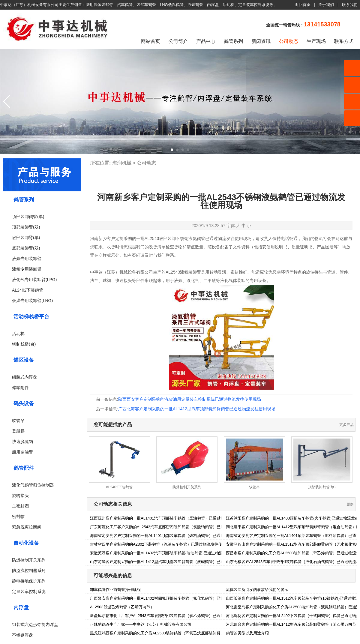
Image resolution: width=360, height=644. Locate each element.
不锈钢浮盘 (22, 635)
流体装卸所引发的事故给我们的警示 (257, 590)
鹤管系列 (233, 41)
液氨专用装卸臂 (27, 259)
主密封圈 (20, 506)
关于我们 (326, 5)
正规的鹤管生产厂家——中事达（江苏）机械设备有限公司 (141, 624)
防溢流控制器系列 (29, 571)
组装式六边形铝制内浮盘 (35, 625)
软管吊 (18, 421)
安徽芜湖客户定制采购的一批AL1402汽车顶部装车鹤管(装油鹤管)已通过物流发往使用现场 (168, 553)
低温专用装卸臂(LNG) (32, 301)
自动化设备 (26, 543)
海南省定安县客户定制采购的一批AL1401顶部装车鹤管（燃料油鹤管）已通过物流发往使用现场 (173, 536)
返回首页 (303, 5)
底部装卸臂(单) (26, 238)
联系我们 (350, 5)
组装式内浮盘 (25, 377)
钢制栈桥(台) (24, 344)
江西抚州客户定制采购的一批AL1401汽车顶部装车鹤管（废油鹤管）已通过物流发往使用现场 (171, 518)
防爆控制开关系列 (29, 560)
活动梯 (18, 334)
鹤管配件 (24, 468)
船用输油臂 (22, 452)
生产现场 (316, 41)
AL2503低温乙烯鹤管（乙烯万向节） (122, 607)
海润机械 (122, 163)
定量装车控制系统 (29, 592)
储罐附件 (20, 388)
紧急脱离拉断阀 (27, 527)
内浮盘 (21, 608)
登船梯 (18, 431)
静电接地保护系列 (29, 581)
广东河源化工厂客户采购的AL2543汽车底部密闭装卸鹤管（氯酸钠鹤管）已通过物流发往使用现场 (175, 527)
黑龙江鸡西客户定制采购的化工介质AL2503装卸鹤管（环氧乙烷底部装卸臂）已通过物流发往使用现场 (179, 633)
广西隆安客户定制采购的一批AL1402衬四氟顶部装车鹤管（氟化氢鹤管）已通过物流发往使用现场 (175, 598)
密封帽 (18, 517)
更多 (350, 504)
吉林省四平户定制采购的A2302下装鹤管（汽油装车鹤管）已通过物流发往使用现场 (162, 544)
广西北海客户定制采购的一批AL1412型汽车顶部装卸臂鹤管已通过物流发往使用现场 (197, 409)
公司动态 (289, 41)
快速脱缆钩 (22, 442)
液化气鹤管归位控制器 (33, 485)
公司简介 (178, 41)
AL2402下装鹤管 (28, 290)
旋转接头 (20, 496)
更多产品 (346, 425)
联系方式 (344, 41)
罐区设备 (24, 360)
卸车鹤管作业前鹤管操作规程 (115, 590)
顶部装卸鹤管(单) (28, 217)
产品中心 (206, 41)
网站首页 (151, 41)
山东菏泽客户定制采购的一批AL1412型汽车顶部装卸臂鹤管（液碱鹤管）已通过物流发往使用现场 (175, 562)
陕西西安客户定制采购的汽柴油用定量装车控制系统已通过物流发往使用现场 (190, 399)
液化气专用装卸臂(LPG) (34, 280)
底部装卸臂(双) (26, 248)
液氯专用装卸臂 (27, 269)
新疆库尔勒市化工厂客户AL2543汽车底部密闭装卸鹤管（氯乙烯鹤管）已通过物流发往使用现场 (173, 616)
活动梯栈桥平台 (31, 317)
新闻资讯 (261, 41)
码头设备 (24, 404)
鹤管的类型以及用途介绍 (247, 633)
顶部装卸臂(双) (26, 227)
